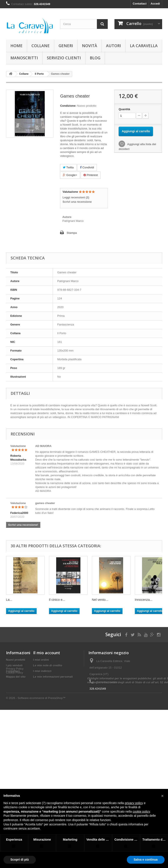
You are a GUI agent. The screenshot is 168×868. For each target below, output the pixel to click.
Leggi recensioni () (76, 197)
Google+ (70, 175)
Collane (41, 46)
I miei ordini (41, 660)
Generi (66, 46)
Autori (113, 46)
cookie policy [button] (141, 812)
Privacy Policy (15, 684)
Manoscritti (24, 58)
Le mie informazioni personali (53, 677)
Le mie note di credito (48, 665)
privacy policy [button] (134, 803)
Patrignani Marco (73, 221)
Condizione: (68, 106)
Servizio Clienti (64, 58)
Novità (90, 46)
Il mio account (47, 653)
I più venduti (14, 665)
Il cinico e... (57, 600)
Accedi (155, 4)
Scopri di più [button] (20, 860)
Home (16, 46)
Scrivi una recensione (77, 202)
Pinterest (91, 175)
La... (9, 600)
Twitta (68, 167)
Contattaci (140, 4)
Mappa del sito (16, 677)
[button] (162, 796)
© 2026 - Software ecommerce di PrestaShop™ (36, 727)
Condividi (87, 167)
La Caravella (144, 46)
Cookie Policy (15, 688)
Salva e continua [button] (146, 860)
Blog (95, 58)
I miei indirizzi (42, 671)
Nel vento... (100, 600)
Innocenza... (144, 600)
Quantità (124, 109)
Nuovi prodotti (16, 660)
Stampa (72, 233)
